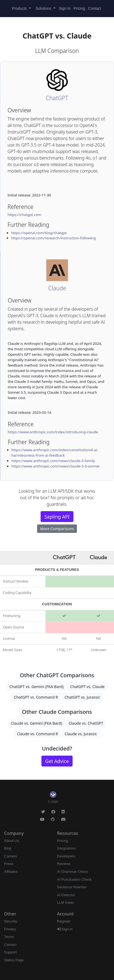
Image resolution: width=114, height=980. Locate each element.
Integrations (67, 848)
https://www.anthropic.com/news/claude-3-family (53, 461)
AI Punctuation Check (74, 879)
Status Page (14, 960)
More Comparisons (57, 529)
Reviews (64, 864)
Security (11, 921)
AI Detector (66, 895)
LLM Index (66, 903)
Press (9, 864)
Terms (9, 937)
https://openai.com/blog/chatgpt (39, 233)
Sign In (65, 8)
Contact (95, 8)
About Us (12, 841)
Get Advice (57, 761)
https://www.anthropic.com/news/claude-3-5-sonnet (56, 466)
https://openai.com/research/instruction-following (53, 238)
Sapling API (57, 517)
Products (20, 8)
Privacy (10, 929)
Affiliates (11, 872)
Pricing (79, 8)
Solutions (44, 8)
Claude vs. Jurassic (81, 734)
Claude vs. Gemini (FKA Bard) (36, 723)
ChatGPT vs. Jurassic (82, 697)
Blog (8, 848)
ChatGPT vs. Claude (87, 687)
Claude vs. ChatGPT (86, 723)
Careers (10, 856)
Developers (66, 856)
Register (64, 921)
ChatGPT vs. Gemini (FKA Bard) (36, 687)
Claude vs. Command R (38, 734)
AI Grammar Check (73, 872)
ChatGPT (57, 98)
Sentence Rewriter (72, 887)
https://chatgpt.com (25, 215)
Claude (57, 288)
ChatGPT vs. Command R (36, 697)
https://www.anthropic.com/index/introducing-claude (53, 432)
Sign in (65, 929)
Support (10, 952)
